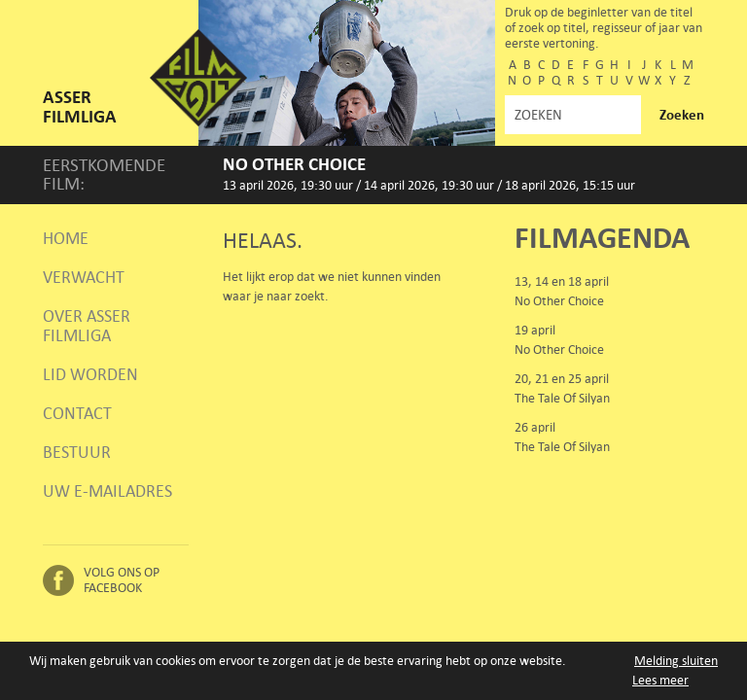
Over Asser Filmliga (87, 326)
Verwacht (84, 277)
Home (66, 238)
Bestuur (77, 452)
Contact (77, 413)
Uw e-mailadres (107, 491)
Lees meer (660, 680)
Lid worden (90, 374)
